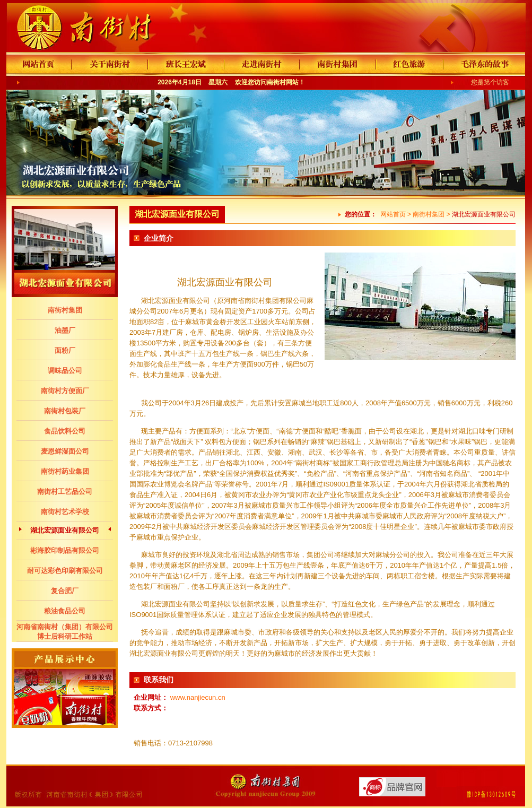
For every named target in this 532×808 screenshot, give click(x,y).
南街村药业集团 (65, 471)
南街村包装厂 (65, 411)
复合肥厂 (65, 591)
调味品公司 (65, 371)
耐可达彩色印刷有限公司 (65, 571)
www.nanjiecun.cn (198, 697)
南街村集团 (65, 310)
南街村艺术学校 (65, 512)
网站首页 (393, 214)
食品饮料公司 (65, 431)
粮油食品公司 (65, 611)
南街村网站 (283, 82)
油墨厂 (65, 330)
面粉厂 (65, 350)
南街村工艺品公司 (65, 492)
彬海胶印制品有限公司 (65, 550)
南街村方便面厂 (65, 391)
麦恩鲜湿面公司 (65, 451)
